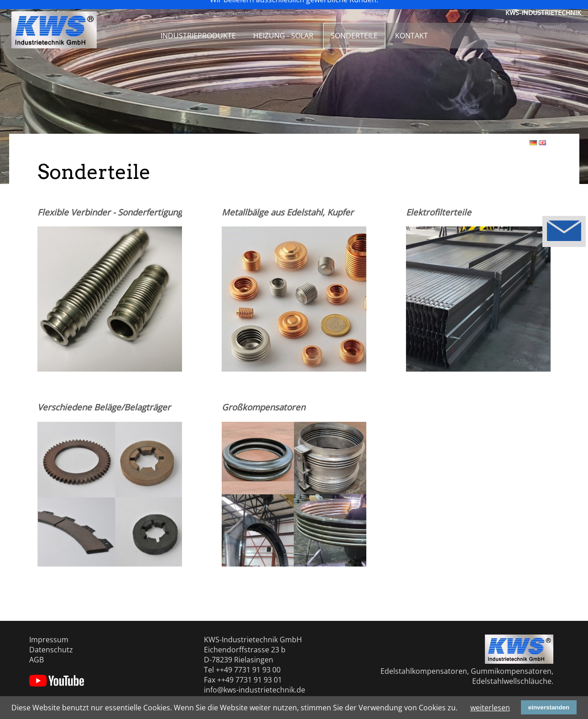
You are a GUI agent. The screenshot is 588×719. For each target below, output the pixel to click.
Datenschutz (51, 650)
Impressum (49, 640)
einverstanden (549, 707)
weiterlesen (490, 708)
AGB (36, 660)
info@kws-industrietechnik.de (255, 690)
